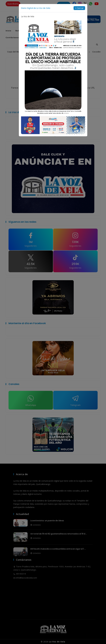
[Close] (79, 8)
